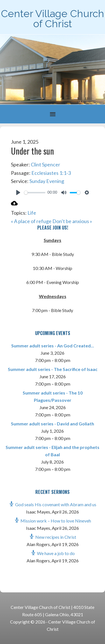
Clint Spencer (46, 164)
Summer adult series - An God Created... (53, 346)
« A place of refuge (31, 221)
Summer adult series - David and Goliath (53, 424)
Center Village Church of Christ (53, 19)
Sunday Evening (47, 181)
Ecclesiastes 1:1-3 (51, 173)
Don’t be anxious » (72, 221)
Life (32, 213)
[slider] (35, 193)
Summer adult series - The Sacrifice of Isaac (53, 369)
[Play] (18, 192)
